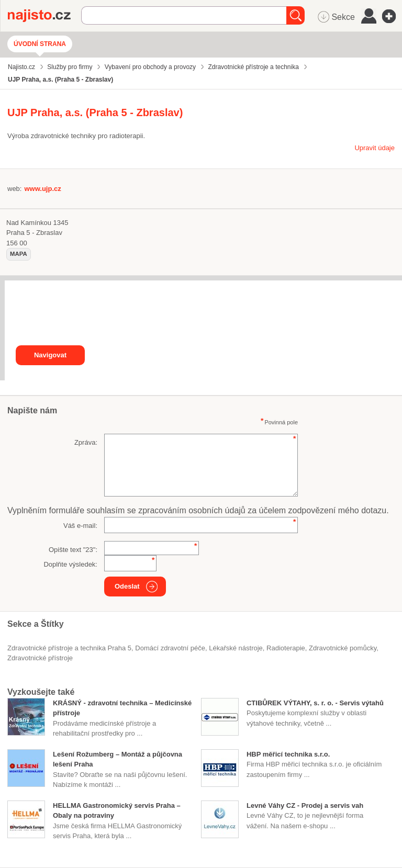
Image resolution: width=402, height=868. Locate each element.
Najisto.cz (44, 16)
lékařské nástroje (236, 648)
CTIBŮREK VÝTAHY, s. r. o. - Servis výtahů (315, 703)
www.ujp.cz (42, 189)
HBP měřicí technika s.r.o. (288, 754)
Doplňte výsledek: (70, 564)
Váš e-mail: (80, 526)
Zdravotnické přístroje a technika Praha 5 (69, 648)
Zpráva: (86, 442)
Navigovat (50, 355)
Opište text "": (73, 550)
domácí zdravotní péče (170, 648)
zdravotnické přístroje (40, 658)
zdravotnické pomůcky (343, 648)
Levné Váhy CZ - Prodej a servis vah (305, 805)
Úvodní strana (40, 44)
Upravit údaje (375, 148)
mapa (19, 254)
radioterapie (286, 648)
